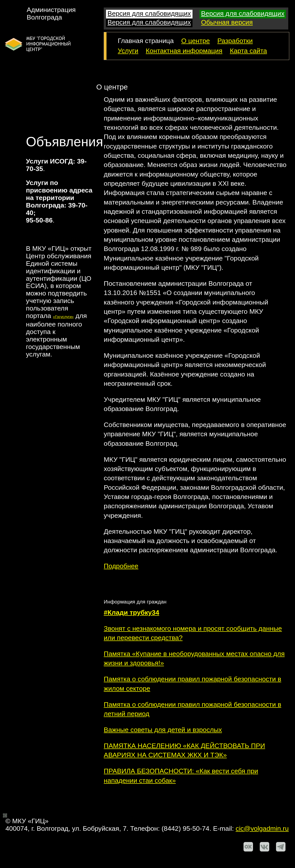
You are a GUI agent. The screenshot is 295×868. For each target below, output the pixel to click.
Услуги (128, 51)
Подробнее (121, 566)
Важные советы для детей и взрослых (163, 730)
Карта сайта (248, 51)
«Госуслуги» (63, 317)
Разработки (235, 41)
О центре (196, 41)
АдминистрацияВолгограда (51, 14)
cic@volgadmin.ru (262, 828)
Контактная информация (184, 51)
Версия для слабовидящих (149, 13)
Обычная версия (227, 22)
